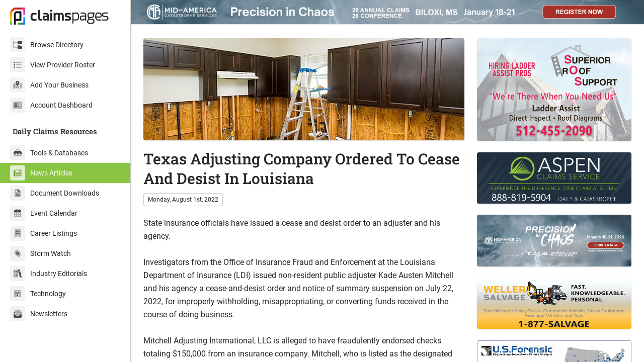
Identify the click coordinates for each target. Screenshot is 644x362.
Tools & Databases (49, 153)
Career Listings (44, 233)
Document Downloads (55, 193)
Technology (38, 294)
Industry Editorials (49, 274)
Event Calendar (44, 213)
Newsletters (39, 314)
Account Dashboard (51, 105)
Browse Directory (47, 45)
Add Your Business (49, 85)
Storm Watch (41, 253)
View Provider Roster (53, 65)
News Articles (41, 173)
